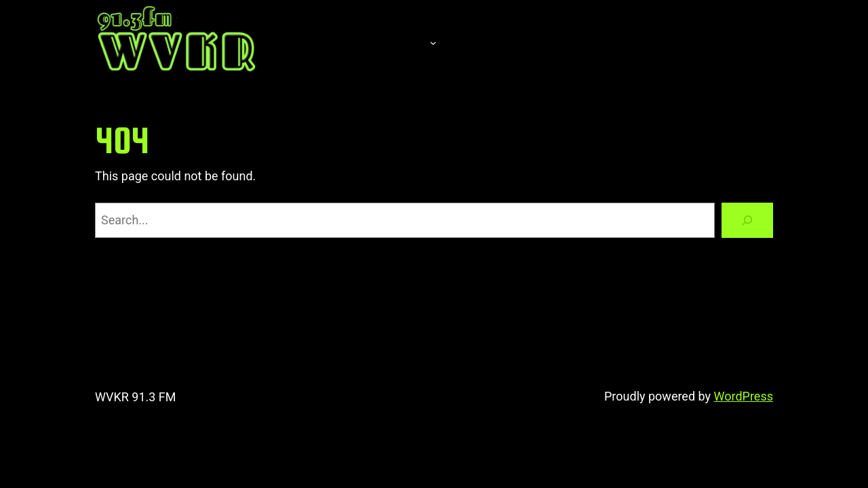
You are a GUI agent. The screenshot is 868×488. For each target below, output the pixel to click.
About (393, 43)
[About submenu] (433, 43)
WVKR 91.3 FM (136, 397)
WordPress (744, 396)
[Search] (747, 220)
